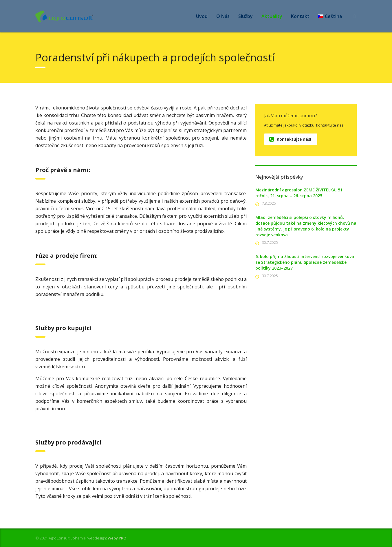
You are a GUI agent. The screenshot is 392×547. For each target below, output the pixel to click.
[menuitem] (330, 16)
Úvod (202, 16)
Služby (246, 16)
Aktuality (272, 16)
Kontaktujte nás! (290, 139)
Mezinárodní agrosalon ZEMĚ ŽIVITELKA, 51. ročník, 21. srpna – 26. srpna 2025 (300, 193)
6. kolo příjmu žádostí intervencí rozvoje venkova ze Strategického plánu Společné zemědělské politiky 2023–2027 (305, 262)
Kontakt (300, 16)
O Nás (223, 16)
